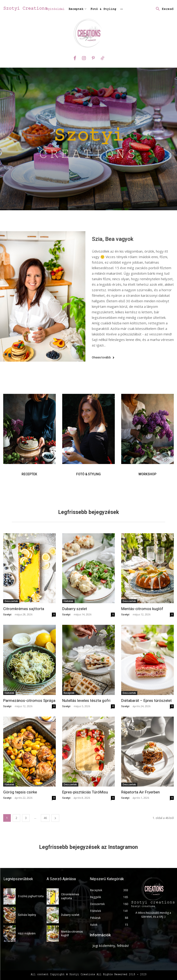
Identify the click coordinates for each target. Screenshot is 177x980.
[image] (29, 429)
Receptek (69, 693)
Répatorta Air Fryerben (140, 792)
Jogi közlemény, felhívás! (111, 946)
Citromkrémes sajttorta (24, 609)
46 (45, 818)
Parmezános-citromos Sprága (29, 700)
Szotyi (7, 614)
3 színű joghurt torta (31, 896)
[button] (164, 9)
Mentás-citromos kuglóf (142, 609)
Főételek (68, 601)
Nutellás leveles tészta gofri (86, 700)
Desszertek (11, 601)
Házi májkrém (27, 934)
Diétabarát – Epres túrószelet (146, 700)
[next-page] (55, 818)
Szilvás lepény (27, 915)
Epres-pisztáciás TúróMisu (85, 792)
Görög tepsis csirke (20, 792)
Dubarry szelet (75, 609)
